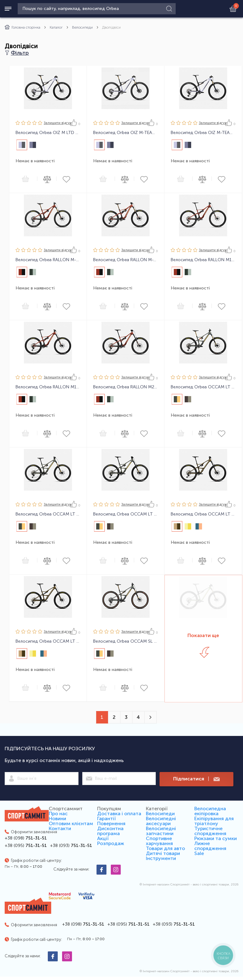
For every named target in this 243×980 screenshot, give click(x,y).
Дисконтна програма (110, 831)
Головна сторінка (22, 27)
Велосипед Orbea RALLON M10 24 (48, 387)
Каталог (56, 27)
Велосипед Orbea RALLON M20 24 (126, 387)
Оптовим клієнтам (71, 823)
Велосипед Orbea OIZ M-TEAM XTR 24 (126, 133)
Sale (199, 853)
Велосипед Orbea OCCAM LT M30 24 (126, 514)
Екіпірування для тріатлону (214, 821)
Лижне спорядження (210, 846)
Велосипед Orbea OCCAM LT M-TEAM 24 (203, 387)
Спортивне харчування (159, 841)
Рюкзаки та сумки (216, 838)
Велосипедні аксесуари (161, 821)
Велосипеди (82, 27)
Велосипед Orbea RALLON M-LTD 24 (48, 260)
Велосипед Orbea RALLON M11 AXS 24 (203, 260)
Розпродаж (111, 843)
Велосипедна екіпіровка (210, 811)
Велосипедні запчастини (161, 831)
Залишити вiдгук (58, 123)
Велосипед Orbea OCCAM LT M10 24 (48, 514)
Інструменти (161, 858)
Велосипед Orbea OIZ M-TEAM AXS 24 (203, 133)
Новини (57, 818)
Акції (103, 838)
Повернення (111, 823)
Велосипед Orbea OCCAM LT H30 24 (48, 641)
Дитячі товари (163, 853)
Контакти (60, 828)
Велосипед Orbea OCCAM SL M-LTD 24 (126, 641)
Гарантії (106, 818)
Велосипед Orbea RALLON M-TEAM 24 (126, 260)
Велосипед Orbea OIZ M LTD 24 (48, 133)
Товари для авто (165, 848)
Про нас (58, 814)
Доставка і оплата (119, 814)
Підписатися (196, 779)
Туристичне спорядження (210, 831)
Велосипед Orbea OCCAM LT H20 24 (203, 514)
